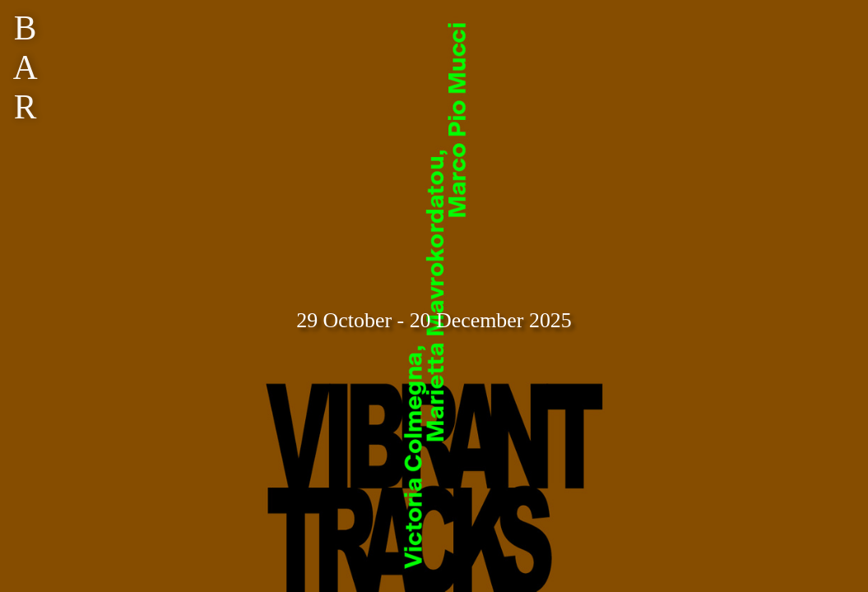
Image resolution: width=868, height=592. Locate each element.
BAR (26, 67)
